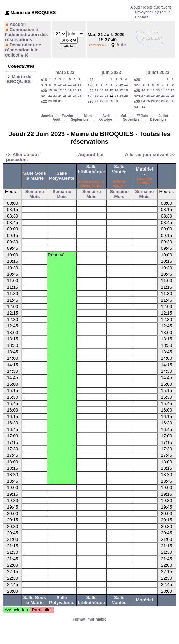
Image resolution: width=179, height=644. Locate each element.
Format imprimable (89, 619)
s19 (44, 85)
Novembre (131, 120)
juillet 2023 (158, 72)
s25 (90, 96)
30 (55, 101)
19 (70, 90)
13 (75, 85)
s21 (44, 96)
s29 (137, 96)
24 (60, 96)
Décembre (158, 120)
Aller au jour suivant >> (150, 154)
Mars (88, 116)
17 (60, 90)
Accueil (18, 24)
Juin (144, 116)
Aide (121, 45)
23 (55, 96)
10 (60, 85)
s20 (44, 91)
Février (67, 116)
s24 (90, 91)
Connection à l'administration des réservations (26, 35)
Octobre (106, 120)
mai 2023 (65, 72)
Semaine (35, 191)
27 (75, 96)
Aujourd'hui (91, 154)
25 (65, 96)
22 (50, 96)
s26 (90, 101)
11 (65, 85)
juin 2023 (111, 72)
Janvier (47, 116)
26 (70, 96)
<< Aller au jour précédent (23, 157)
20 (75, 90)
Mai (123, 116)
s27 (137, 85)
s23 (90, 85)
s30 (137, 101)
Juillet (163, 116)
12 (70, 85)
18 (65, 90)
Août (56, 120)
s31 (137, 107)
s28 (137, 91)
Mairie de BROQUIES (19, 79)
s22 (44, 101)
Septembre (80, 120)
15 (50, 90)
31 (60, 101)
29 (50, 101)
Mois (34, 197)
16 (55, 90)
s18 (44, 80)
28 (79, 96)
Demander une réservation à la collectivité (23, 50)
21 (79, 90)
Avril (106, 116)
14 (79, 85)
